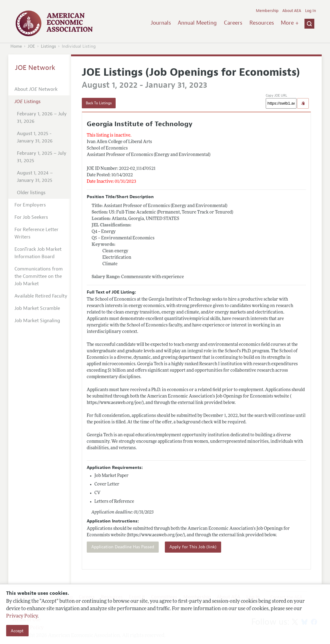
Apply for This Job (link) (193, 547)
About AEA (292, 11)
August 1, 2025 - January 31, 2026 (35, 137)
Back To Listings (99, 103)
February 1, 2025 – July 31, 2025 (42, 157)
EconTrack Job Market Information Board (38, 253)
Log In (310, 11)
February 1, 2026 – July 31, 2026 (42, 118)
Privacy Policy (22, 616)
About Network (36, 89)
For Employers (30, 205)
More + (290, 23)
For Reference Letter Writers (36, 233)
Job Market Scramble (37, 308)
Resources (262, 23)
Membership (267, 11)
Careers (233, 23)
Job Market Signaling (37, 321)
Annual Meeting (197, 23)
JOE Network (35, 68)
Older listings (31, 193)
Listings (48, 46)
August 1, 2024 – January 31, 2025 (35, 177)
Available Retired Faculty (41, 296)
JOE (31, 46)
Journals (161, 23)
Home (16, 46)
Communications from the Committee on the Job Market (39, 276)
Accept (17, 631)
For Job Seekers (31, 217)
